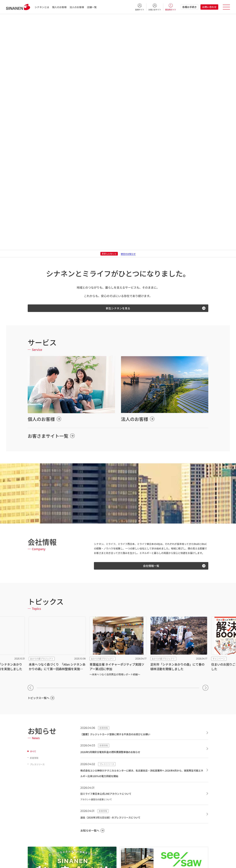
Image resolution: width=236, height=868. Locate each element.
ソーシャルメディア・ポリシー (129, 863)
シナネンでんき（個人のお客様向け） (96, 797)
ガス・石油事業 (136, 785)
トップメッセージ (36, 788)
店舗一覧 (92, 7)
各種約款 (32, 863)
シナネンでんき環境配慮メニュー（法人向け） (150, 840)
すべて (33, 535)
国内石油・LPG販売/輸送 (143, 793)
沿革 (30, 794)
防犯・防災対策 (85, 785)
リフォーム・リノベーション (92, 778)
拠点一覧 (32, 807)
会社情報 (33, 772)
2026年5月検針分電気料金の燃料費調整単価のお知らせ (118, 535)
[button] (31, 471)
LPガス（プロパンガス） (90, 791)
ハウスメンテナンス (88, 766)
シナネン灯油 (84, 804)
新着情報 (35, 541)
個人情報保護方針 (50, 863)
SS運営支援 (137, 812)
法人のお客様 (77, 7)
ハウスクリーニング (88, 772)
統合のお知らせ (128, 34)
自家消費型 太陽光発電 (142, 779)
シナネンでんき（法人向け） (145, 832)
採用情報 (32, 826)
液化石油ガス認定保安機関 (40, 838)
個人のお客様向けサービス (94, 757)
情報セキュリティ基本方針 (75, 863)
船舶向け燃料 (137, 818)
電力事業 (133, 824)
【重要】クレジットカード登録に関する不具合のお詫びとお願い (124, 518)
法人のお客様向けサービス (145, 757)
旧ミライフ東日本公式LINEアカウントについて (112, 577)
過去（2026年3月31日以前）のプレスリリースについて (118, 601)
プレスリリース (38, 548)
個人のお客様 (59, 7)
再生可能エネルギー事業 (140, 765)
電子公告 (153, 863)
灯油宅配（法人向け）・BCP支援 (146, 805)
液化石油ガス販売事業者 (39, 832)
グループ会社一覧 (36, 819)
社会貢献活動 (34, 800)
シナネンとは (42, 7)
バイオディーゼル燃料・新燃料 (146, 799)
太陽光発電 (136, 773)
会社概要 (32, 781)
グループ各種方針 (101, 863)
